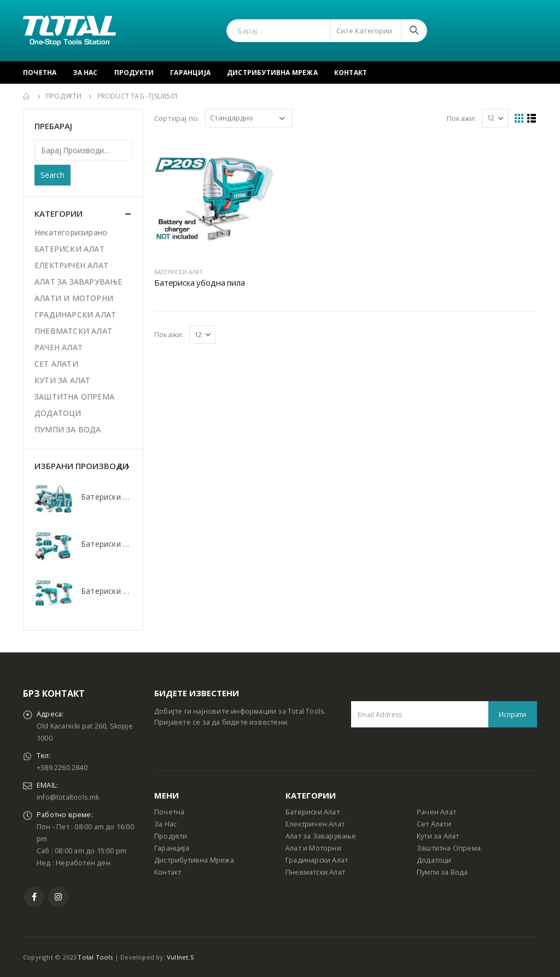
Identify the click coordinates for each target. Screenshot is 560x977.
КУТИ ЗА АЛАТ (62, 380)
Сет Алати (434, 824)
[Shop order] (249, 118)
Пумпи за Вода (442, 872)
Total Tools (95, 957)
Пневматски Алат (315, 872)
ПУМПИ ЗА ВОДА (68, 429)
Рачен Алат (436, 812)
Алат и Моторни (313, 848)
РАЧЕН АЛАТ (59, 347)
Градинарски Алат (317, 860)
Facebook (34, 897)
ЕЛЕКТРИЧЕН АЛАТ (71, 265)
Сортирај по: (177, 118)
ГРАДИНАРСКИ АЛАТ (75, 314)
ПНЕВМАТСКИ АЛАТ (73, 331)
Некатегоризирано (71, 232)
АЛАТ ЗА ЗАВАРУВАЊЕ (78, 282)
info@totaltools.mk (68, 797)
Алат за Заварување (321, 836)
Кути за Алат (438, 836)
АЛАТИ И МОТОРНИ (74, 298)
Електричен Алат (315, 824)
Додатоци (434, 860)
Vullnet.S (180, 957)
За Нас (85, 73)
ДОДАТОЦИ (58, 413)
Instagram (58, 897)
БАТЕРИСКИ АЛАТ (178, 272)
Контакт (351, 73)
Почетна (40, 73)
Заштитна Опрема (449, 848)
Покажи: (461, 118)
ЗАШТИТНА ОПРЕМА (74, 397)
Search (52, 175)
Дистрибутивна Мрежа (272, 73)
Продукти (134, 73)
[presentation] (120, 466)
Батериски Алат (313, 812)
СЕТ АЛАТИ (56, 364)
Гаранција (190, 73)
